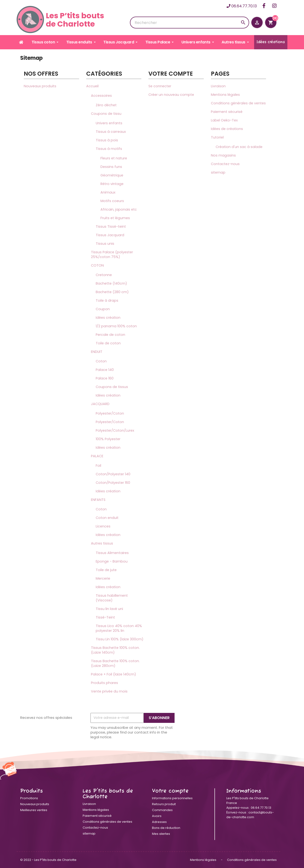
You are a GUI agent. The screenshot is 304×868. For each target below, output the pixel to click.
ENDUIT (97, 352)
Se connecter (160, 86)
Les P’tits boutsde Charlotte (60, 20)
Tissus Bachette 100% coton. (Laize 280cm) (115, 663)
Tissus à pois (107, 140)
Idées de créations (227, 129)
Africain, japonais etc (119, 209)
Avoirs (157, 816)
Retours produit (164, 804)
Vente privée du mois (109, 691)
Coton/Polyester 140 (113, 474)
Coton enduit (107, 518)
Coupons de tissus (112, 387)
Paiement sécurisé (227, 112)
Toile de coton (108, 343)
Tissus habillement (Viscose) (112, 598)
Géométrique (112, 175)
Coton (101, 361)
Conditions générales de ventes (238, 103)
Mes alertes (161, 834)
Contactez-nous (225, 164)
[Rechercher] (189, 23)
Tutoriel (217, 137)
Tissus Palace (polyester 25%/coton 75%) (112, 254)
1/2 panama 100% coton (116, 326)
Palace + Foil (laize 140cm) (114, 674)
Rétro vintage (112, 184)
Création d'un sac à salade (239, 147)
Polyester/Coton (110, 413)
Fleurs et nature (114, 158)
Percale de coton (110, 335)
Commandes (162, 810)
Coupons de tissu (106, 114)
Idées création (108, 318)
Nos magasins (223, 155)
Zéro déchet (106, 105)
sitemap (218, 172)
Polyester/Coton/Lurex (115, 430)
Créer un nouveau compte (171, 95)
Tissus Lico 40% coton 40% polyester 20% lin (119, 628)
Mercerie (103, 578)
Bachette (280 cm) (112, 292)
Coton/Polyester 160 (113, 483)
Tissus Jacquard (110, 235)
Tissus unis (105, 244)
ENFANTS (98, 500)
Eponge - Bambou (112, 561)
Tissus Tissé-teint (111, 226)
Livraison (218, 86)
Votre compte (170, 791)
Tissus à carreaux (111, 132)
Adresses (159, 822)
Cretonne (104, 275)
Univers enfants (109, 123)
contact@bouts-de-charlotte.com (250, 815)
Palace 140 (105, 370)
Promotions (29, 798)
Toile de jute (106, 570)
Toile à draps (107, 300)
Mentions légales (225, 95)
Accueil (92, 86)
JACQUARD (100, 404)
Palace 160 (105, 378)
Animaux (108, 192)
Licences (103, 526)
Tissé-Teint (105, 617)
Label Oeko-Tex (224, 120)
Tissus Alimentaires (112, 553)
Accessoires (101, 96)
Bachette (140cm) (111, 283)
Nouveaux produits (40, 86)
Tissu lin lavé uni (109, 609)
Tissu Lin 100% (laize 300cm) (120, 639)
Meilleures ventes (34, 810)
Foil (98, 466)
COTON (97, 265)
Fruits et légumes (115, 218)
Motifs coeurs (112, 201)
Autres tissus (102, 543)
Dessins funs (111, 167)
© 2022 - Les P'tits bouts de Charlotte (48, 860)
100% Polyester (108, 439)
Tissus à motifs (109, 149)
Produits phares (104, 683)
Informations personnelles (172, 798)
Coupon (103, 309)
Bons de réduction (166, 828)
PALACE (97, 456)
